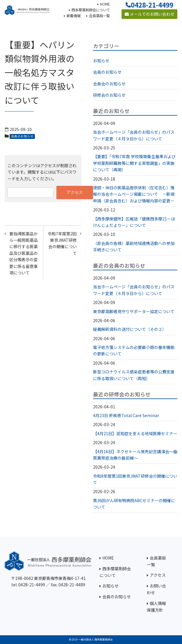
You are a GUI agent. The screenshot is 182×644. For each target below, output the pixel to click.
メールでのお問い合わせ (150, 14)
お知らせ (101, 61)
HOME (108, 558)
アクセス (158, 575)
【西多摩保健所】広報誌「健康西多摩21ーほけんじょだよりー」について (134, 222)
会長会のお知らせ (109, 84)
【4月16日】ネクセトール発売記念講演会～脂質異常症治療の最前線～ (135, 455)
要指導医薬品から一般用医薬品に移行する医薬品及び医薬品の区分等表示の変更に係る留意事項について (24, 253)
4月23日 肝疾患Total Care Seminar (126, 415)
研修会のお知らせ (109, 95)
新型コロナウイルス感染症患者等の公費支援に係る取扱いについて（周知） (134, 375)
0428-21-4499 (152, 5)
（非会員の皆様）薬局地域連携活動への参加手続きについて (134, 246)
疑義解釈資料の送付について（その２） (130, 329)
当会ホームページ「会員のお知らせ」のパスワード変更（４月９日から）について (134, 135)
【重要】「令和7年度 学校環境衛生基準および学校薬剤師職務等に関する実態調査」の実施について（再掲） (134, 163)
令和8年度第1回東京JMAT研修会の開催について (135, 479)
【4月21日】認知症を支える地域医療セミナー (135, 433)
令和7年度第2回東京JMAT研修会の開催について (62, 243)
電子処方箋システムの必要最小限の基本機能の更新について (134, 350)
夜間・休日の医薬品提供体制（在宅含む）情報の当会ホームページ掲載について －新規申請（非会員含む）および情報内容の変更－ (134, 194)
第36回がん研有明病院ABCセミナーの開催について (134, 504)
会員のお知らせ (22, 136)
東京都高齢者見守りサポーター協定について (134, 311)
